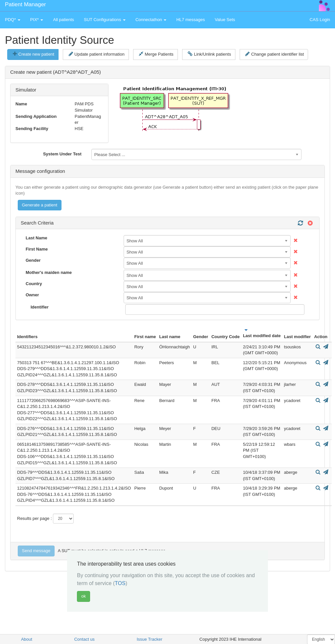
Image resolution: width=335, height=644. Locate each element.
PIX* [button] (37, 20)
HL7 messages (191, 20)
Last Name (36, 238)
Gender (33, 260)
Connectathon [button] (151, 20)
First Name (37, 249)
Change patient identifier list (275, 54)
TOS (120, 583)
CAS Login (320, 20)
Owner (32, 295)
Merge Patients (156, 54)
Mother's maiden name (49, 272)
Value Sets (225, 20)
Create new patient (34, 54)
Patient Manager (25, 4)
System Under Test (62, 154)
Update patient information (97, 54)
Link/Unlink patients (209, 54)
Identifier (40, 307)
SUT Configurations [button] (105, 20)
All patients (63, 20)
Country (34, 284)
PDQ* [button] (13, 20)
